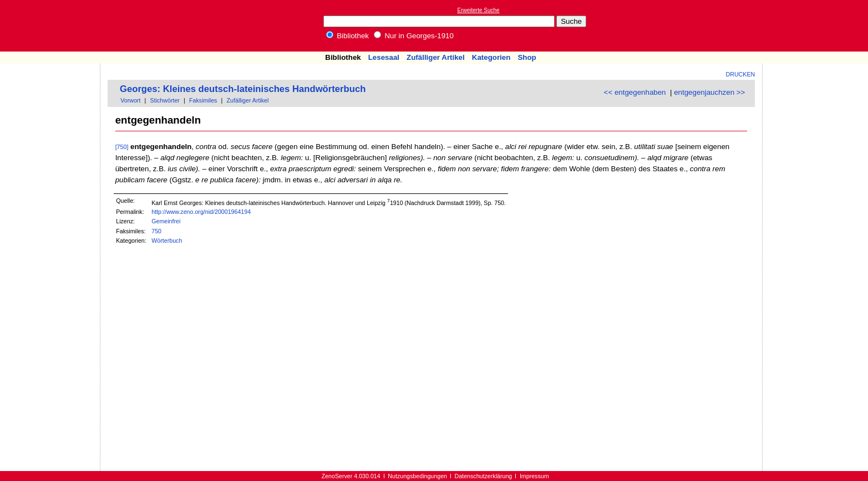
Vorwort (130, 100)
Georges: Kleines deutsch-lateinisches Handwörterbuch (243, 89)
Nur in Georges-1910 (414, 36)
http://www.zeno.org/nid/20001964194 (201, 212)
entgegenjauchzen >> (709, 92)
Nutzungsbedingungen (417, 476)
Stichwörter (165, 100)
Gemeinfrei (166, 221)
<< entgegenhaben (635, 92)
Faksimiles (203, 100)
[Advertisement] (817, 25)
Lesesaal (384, 57)
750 (156, 231)
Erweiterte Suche (479, 10)
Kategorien (491, 57)
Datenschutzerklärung (484, 476)
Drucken (741, 74)
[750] (122, 147)
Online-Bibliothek (53, 26)
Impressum (534, 476)
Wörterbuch (167, 240)
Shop (527, 57)
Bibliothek (348, 36)
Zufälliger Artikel (436, 57)
